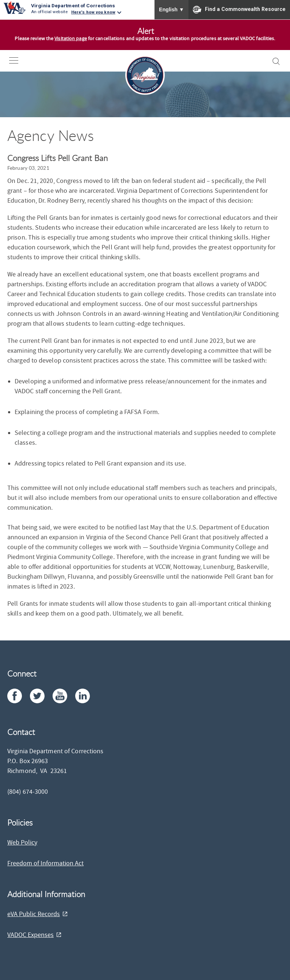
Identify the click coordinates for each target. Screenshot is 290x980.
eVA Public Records (34, 914)
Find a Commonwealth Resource (239, 9)
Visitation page (71, 39)
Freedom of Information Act (45, 863)
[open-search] (276, 61)
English (171, 9)
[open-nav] (19, 60)
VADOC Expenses (30, 935)
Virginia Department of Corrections (73, 5)
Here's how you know (93, 12)
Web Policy (22, 843)
